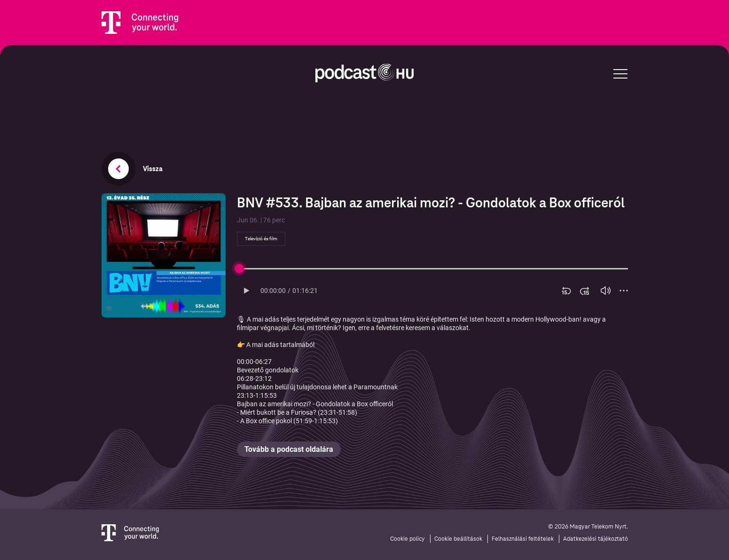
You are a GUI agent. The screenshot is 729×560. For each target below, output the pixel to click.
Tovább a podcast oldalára (289, 449)
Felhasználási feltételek (523, 539)
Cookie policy (408, 539)
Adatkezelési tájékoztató (596, 539)
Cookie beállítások (458, 539)
